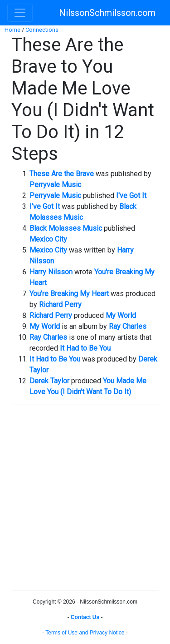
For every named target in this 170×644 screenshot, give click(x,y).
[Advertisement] (85, 498)
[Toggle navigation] (20, 13)
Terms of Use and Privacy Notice (85, 633)
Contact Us (85, 617)
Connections (42, 30)
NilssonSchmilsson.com (107, 13)
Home (12, 30)
